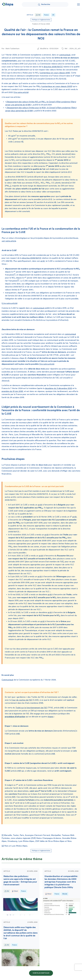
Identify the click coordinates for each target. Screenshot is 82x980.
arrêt (43, 261)
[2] (3, 846)
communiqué (65, 55)
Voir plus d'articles (41, 973)
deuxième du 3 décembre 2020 (59, 388)
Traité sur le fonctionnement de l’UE (31, 708)
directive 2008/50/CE (53, 67)
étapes (51, 717)
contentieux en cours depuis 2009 (57, 86)
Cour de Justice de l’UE (22, 700)
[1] (3, 835)
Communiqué (7, 680)
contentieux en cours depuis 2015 (55, 73)
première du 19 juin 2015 (12, 391)
